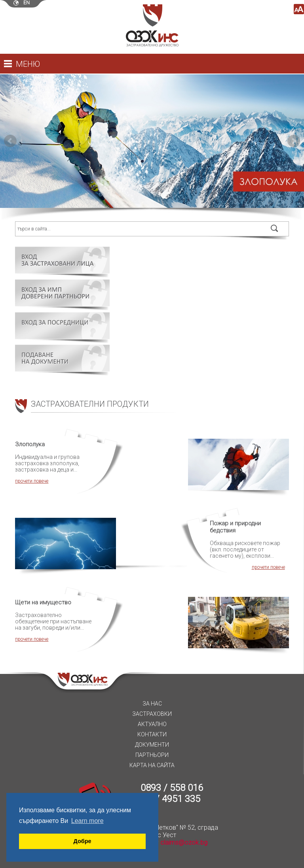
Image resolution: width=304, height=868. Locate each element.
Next (294, 141)
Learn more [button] (87, 821)
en (27, 3)
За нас (152, 704)
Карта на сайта (152, 765)
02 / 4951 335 (172, 799)
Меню (28, 64)
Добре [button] (83, 841)
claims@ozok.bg (184, 843)
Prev (10, 141)
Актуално (152, 724)
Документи (152, 745)
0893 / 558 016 (172, 788)
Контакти (152, 734)
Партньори (152, 755)
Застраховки (152, 714)
